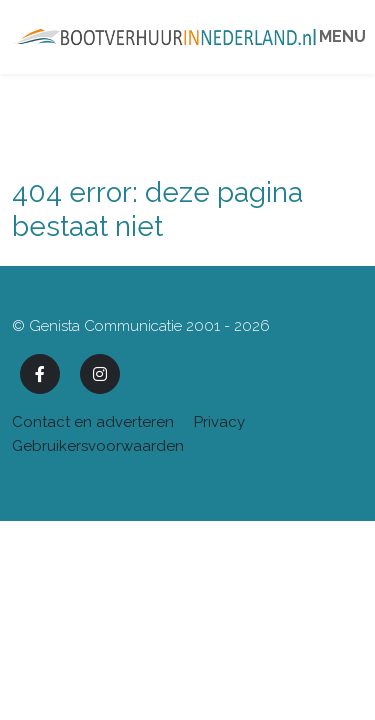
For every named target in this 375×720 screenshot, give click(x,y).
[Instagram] (100, 374)
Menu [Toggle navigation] (342, 36)
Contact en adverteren (93, 422)
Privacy (219, 422)
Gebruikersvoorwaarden (98, 446)
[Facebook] (40, 374)
